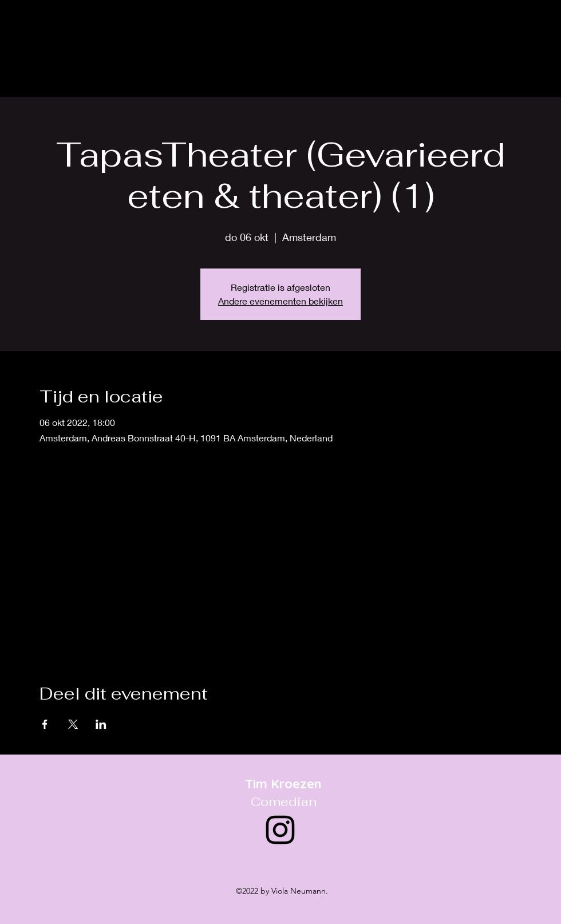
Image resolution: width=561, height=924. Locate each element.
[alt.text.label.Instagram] (534, 27)
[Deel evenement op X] (73, 724)
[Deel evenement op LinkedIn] (101, 724)
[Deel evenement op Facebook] (45, 724)
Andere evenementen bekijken (280, 301)
